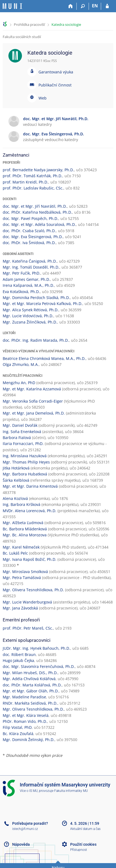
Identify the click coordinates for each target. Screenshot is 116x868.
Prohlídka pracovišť (29, 24)
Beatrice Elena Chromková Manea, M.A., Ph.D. (44, 358)
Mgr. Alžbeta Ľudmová (23, 523)
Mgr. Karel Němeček (21, 547)
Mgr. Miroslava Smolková (25, 572)
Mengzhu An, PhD (19, 383)
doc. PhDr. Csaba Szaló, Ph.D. (29, 231)
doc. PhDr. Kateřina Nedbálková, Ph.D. (37, 212)
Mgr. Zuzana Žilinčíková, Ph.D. (30, 322)
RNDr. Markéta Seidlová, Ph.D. (30, 703)
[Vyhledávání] (83, 6)
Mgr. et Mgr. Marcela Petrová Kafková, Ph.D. (43, 304)
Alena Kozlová (15, 498)
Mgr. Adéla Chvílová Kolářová (29, 679)
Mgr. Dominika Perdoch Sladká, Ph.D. (36, 298)
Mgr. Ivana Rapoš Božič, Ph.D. (30, 559)
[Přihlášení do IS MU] (107, 6)
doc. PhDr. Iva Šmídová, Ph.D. (29, 243)
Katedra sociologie (66, 24)
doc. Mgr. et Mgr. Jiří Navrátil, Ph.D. (35, 206)
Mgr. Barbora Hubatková (25, 474)
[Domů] (71, 6)
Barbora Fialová (17, 438)
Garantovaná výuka (56, 72)
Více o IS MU (29, 791)
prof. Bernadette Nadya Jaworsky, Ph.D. (38, 170)
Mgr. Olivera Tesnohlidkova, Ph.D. (33, 590)
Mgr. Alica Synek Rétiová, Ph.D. (31, 310)
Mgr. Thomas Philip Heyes (26, 462)
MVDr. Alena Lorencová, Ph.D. (30, 511)
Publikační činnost (55, 85)
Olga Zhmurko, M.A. (21, 364)
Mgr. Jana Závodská (20, 608)
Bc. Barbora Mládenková (25, 529)
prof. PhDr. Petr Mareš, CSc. (28, 628)
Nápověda (21, 844)
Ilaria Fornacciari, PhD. (23, 444)
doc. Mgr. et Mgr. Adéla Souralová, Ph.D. (39, 224)
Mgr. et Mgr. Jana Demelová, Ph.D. (34, 413)
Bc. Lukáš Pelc (15, 553)
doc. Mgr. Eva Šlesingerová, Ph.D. (33, 237)
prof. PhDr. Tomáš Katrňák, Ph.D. (33, 176)
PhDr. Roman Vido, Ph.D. (25, 721)
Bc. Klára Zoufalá (18, 734)
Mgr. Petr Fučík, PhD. (22, 273)
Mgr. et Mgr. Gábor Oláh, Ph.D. (31, 691)
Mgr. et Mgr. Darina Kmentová (30, 486)
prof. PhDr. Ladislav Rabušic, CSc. (33, 188)
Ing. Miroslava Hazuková (25, 456)
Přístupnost (79, 850)
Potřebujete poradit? (30, 823)
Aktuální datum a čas (85, 829)
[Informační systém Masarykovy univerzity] (12, 6)
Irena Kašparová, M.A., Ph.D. (28, 285)
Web (43, 98)
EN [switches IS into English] (95, 6)
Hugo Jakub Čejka (18, 660)
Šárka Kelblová (16, 480)
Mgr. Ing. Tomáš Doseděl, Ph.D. (31, 267)
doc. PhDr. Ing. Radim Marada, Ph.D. (36, 340)
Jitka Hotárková (16, 468)
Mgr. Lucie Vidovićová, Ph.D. (28, 316)
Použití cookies (83, 844)
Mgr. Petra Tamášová (22, 578)
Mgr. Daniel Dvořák (20, 425)
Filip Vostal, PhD (17, 727)
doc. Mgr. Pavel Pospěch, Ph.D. (30, 218)
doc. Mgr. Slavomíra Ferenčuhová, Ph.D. (39, 666)
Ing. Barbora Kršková (22, 504)
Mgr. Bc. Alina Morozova (25, 535)
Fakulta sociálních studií (22, 37)
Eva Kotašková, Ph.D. (21, 292)
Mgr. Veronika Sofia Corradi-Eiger (33, 401)
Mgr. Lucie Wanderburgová (27, 602)
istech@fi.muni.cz (25, 829)
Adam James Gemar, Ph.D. (26, 279)
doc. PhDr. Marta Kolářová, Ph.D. (32, 685)
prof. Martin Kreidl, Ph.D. (25, 182)
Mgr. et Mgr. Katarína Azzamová (32, 389)
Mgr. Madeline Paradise (24, 697)
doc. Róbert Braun (19, 654)
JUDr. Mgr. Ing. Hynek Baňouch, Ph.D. (36, 648)
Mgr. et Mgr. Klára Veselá (26, 715)
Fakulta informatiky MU (71, 791)
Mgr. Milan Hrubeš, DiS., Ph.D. (30, 673)
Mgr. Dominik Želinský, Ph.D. (29, 740)
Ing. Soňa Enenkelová (22, 432)
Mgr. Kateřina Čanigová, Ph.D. (30, 261)
